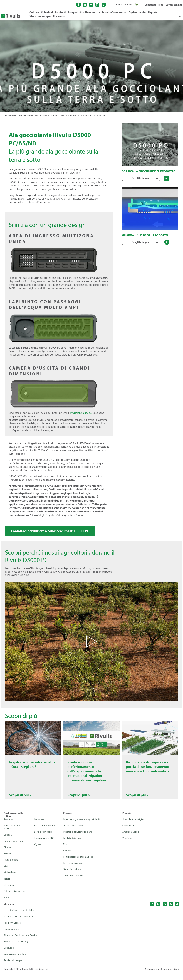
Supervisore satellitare (16, 961)
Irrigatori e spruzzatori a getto (79, 839)
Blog (161, 5)
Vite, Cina (127, 845)
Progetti (127, 820)
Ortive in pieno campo (16, 898)
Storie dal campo (40, 16)
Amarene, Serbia (131, 839)
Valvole (67, 857)
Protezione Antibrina (44, 832)
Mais (6, 873)
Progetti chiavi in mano (82, 12)
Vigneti (37, 851)
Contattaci (150, 5)
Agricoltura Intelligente (143, 12)
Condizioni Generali (73, 882)
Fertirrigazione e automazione (79, 864)
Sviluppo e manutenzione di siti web (162, 976)
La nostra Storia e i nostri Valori (20, 917)
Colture (34, 12)
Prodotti (60, 12)
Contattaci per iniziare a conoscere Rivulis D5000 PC (52, 531)
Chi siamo (59, 16)
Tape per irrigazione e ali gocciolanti (82, 826)
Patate (7, 904)
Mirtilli (7, 886)
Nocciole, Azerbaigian (134, 826)
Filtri (65, 851)
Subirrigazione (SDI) (44, 845)
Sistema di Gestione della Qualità (21, 942)
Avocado (8, 826)
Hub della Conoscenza (112, 12)
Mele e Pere (10, 879)
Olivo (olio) (9, 892)
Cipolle (7, 854)
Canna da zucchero (14, 848)
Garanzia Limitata (72, 876)
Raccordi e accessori (74, 870)
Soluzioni (47, 12)
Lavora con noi (174, 5)
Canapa (8, 842)
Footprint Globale (13, 930)
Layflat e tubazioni (73, 845)
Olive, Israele (129, 832)
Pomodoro (39, 826)
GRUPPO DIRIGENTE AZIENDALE (20, 923)
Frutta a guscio (12, 867)
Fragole (8, 860)
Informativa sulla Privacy (17, 948)
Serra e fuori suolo (43, 839)
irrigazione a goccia (81, 413)
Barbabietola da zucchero (12, 834)
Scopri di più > (20, 802)
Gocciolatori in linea (73, 832)
